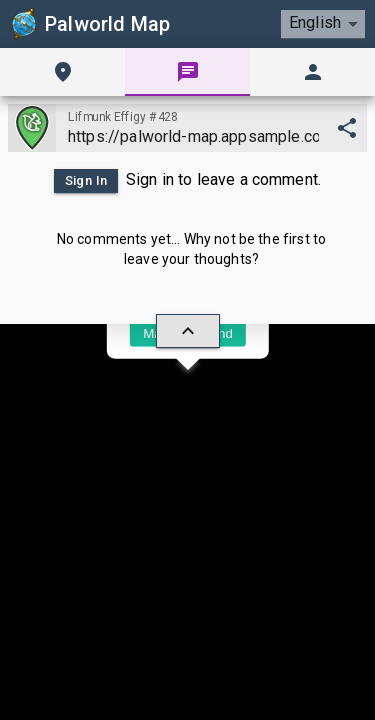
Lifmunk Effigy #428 (123, 117)
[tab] (62, 72)
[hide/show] (188, 331)
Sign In (86, 181)
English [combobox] (315, 22)
